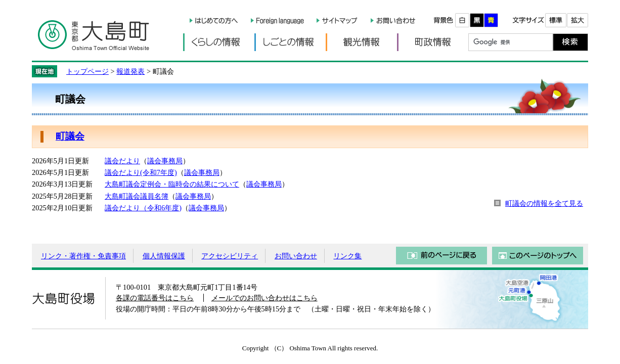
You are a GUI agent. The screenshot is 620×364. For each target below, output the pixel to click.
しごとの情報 (290, 42)
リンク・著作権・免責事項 (83, 256)
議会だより (122, 161)
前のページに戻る (441, 256)
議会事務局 (165, 161)
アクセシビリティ (230, 256)
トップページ (87, 71)
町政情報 (433, 42)
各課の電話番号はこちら (155, 298)
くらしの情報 (219, 42)
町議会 (70, 136)
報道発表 (130, 71)
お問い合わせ (296, 256)
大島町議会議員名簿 (137, 196)
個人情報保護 (164, 256)
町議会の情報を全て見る (544, 203)
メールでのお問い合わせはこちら (264, 298)
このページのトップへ (538, 256)
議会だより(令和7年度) (141, 172)
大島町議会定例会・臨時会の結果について (172, 184)
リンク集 (347, 256)
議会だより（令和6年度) (143, 208)
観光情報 (361, 42)
